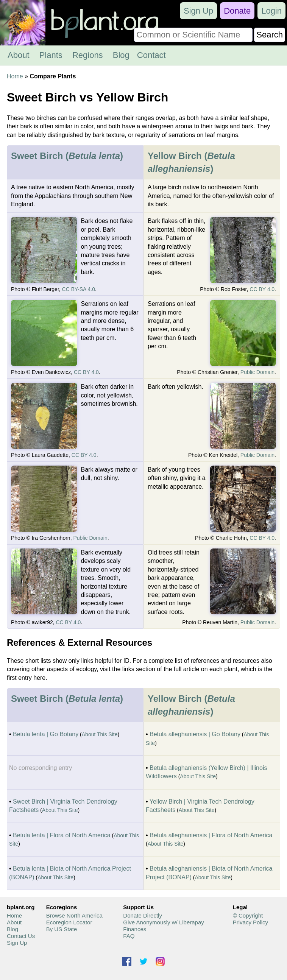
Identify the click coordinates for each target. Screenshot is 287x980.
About (19, 55)
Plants (51, 55)
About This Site (100, 734)
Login (271, 11)
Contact (151, 55)
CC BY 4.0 (262, 289)
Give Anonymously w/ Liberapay (163, 922)
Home (15, 76)
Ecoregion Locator (69, 922)
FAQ (129, 936)
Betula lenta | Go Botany (46, 734)
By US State (62, 929)
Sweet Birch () (67, 156)
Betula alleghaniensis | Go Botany (195, 734)
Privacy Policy (250, 922)
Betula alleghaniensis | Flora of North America (211, 835)
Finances (135, 929)
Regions (88, 55)
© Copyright (248, 915)
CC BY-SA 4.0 (79, 289)
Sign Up (198, 11)
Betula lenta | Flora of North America (62, 835)
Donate (237, 11)
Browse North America (74, 915)
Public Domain (257, 372)
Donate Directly (143, 915)
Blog (121, 55)
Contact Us (21, 936)
